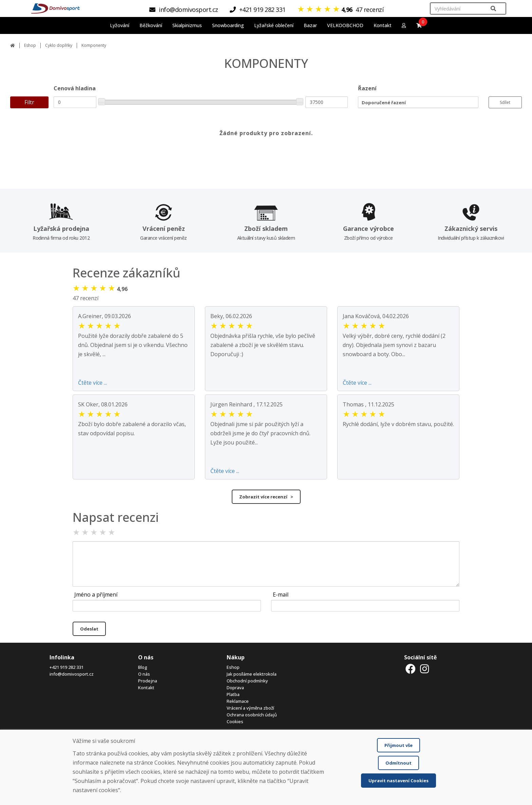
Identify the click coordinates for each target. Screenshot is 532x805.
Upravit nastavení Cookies (398, 781)
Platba (233, 694)
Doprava (235, 688)
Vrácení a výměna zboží (250, 708)
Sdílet (505, 102)
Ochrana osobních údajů (252, 715)
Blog (143, 667)
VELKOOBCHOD (345, 25)
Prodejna (148, 681)
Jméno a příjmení (96, 594)
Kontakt (383, 25)
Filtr (29, 102)
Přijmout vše (398, 745)
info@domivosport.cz (72, 674)
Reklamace (238, 701)
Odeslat (89, 629)
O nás (144, 674)
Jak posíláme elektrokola (252, 674)
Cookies (235, 721)
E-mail (281, 594)
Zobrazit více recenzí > (266, 497)
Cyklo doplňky (59, 45)
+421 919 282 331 (66, 667)
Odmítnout (398, 763)
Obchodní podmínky (247, 681)
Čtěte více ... (92, 383)
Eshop (30, 45)
